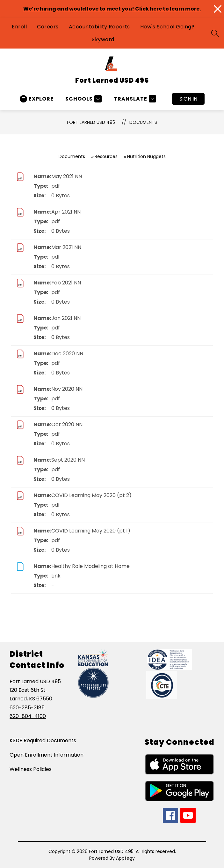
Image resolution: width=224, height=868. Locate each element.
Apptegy (125, 858)
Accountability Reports (99, 27)
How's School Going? (167, 27)
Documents (143, 122)
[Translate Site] (134, 99)
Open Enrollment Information (47, 755)
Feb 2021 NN (66, 283)
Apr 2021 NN (66, 212)
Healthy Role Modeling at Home (90, 566)
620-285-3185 (27, 708)
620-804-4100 (28, 716)
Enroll (19, 27)
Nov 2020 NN (67, 389)
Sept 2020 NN (68, 460)
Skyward (103, 39)
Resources (106, 156)
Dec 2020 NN (67, 354)
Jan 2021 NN (66, 318)
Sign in (188, 99)
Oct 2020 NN (67, 424)
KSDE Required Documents (43, 740)
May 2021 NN (67, 176)
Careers (48, 27)
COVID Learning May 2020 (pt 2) (91, 495)
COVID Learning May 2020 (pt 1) (91, 531)
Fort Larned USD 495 (91, 122)
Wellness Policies (31, 769)
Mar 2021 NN (66, 247)
